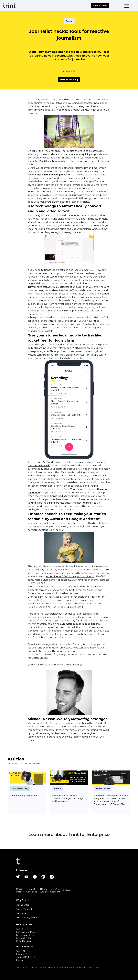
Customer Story (20, 789)
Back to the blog (69, 80)
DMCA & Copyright (55, 890)
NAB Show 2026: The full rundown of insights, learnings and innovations (68, 798)
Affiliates (67, 890)
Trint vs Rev (22, 913)
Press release (103, 789)
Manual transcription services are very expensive (56, 222)
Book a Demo (100, 6)
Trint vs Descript (24, 909)
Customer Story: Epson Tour (24, 796)
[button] (128, 6)
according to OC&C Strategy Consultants (70, 576)
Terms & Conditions (32, 890)
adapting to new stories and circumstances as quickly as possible (66, 154)
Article (69, 21)
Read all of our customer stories (24, 763)
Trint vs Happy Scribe (26, 918)
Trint (30, 287)
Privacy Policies (20, 890)
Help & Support (44, 890)
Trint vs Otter (23, 905)
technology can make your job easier (49, 175)
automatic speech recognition (78, 624)
